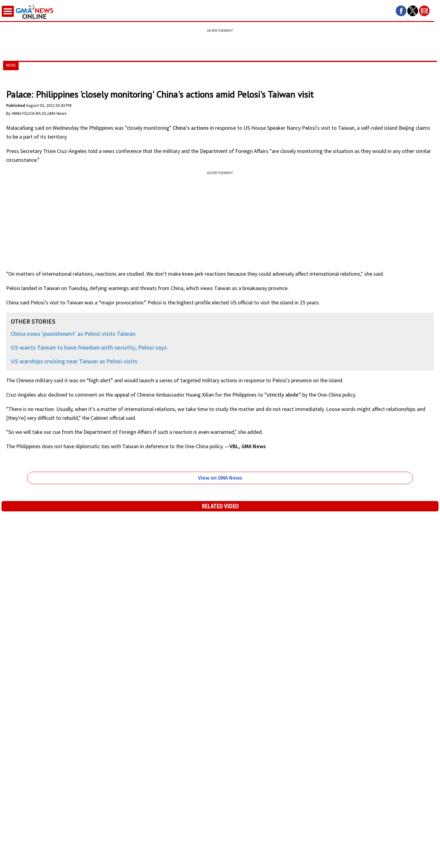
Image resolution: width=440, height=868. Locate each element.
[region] (220, 41)
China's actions (191, 128)
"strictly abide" (283, 395)
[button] (401, 11)
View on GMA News (220, 478)
